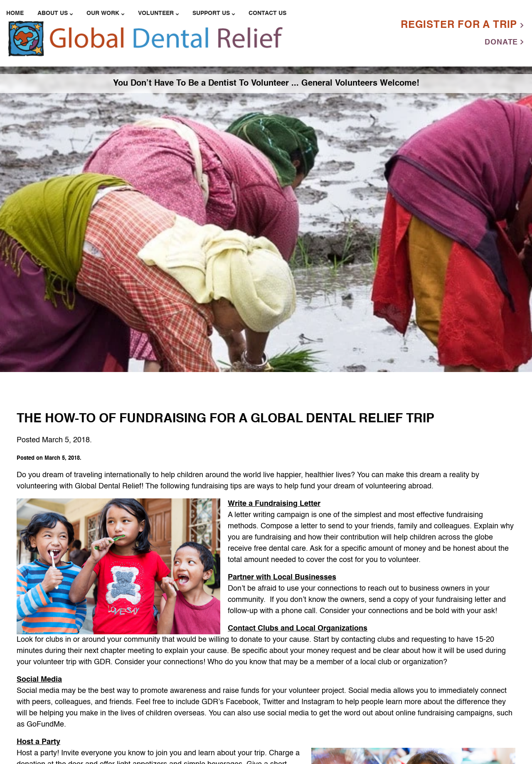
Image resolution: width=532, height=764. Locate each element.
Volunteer (156, 13)
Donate (504, 42)
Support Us (211, 13)
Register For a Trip (462, 25)
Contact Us (267, 13)
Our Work (103, 13)
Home (15, 13)
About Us (53, 13)
